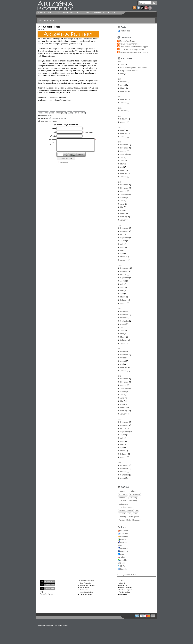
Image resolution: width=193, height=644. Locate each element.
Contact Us (123, 585)
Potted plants (135, 494)
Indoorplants (61, 113)
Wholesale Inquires (126, 590)
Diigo (122, 554)
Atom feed (124, 534)
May (122, 74)
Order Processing (85, 583)
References (123, 594)
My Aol (123, 566)
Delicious (124, 542)
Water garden (134, 517)
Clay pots (122, 501)
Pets (129, 520)
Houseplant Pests (50, 27)
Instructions (123, 504)
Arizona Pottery (46, 116)
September (125, 154)
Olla (129, 514)
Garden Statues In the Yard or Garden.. (135, 52)
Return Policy (84, 588)
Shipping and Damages (87, 585)
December (124, 145)
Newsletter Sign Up (46, 594)
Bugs (70, 113)
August (123, 85)
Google (123, 540)
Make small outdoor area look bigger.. (134, 47)
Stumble (124, 560)
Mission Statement (125, 588)
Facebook (124, 551)
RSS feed (124, 531)
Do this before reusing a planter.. (132, 50)
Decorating (133, 501)
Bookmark (124, 537)
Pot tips (122, 520)
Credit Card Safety (86, 594)
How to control (79, 113)
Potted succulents (126, 507)
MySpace (124, 548)
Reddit (123, 563)
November (124, 148)
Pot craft (122, 514)
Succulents (123, 494)
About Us (122, 583)
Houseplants (43, 113)
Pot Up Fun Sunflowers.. (129, 44)
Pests (52, 113)
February (124, 91)
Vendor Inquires (125, 592)
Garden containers (126, 510)
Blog (42, 592)
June (122, 65)
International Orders (86, 592)
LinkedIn (124, 569)
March (123, 88)
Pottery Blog (125, 31)
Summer (136, 520)
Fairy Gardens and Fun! (129, 71)
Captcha (80, 154)
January (123, 103)
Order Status (84, 590)
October (123, 82)
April (122, 167)
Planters (122, 491)
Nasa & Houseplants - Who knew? (133, 68)
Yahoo (123, 557)
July (122, 157)
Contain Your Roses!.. (128, 41)
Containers (132, 491)
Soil (137, 510)
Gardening (133, 498)
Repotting (123, 517)
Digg (122, 545)
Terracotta (123, 498)
